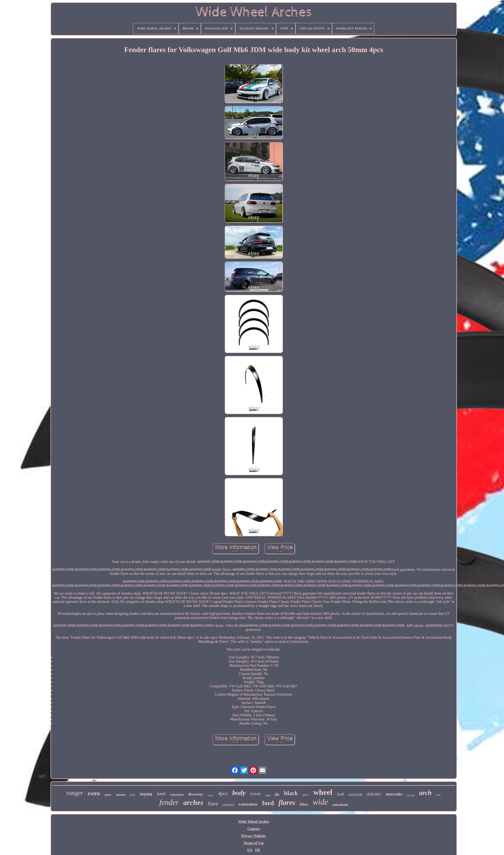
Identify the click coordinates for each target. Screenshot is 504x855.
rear (439, 795)
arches (193, 802)
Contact (253, 829)
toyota (146, 794)
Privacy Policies (254, 836)
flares (287, 803)
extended (228, 805)
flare (213, 804)
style (268, 795)
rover (256, 794)
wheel (323, 792)
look (341, 794)
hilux (304, 804)
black (291, 793)
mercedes (394, 794)
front (133, 795)
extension (177, 795)
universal (356, 794)
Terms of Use (254, 843)
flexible (411, 795)
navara (120, 795)
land (161, 794)
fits (277, 794)
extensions (248, 804)
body (239, 793)
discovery (196, 794)
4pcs (223, 794)
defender (374, 794)
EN (250, 850)
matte (108, 795)
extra (94, 793)
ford (268, 803)
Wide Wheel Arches (253, 822)
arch (425, 793)
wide (320, 802)
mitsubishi (340, 805)
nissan (210, 795)
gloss (306, 795)
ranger (75, 793)
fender (169, 802)
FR (258, 850)
